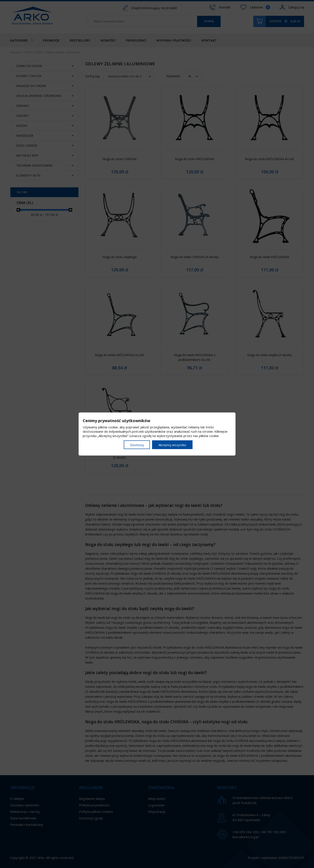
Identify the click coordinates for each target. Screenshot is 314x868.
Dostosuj (137, 445)
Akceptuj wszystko (172, 445)
